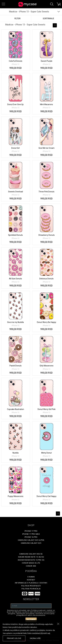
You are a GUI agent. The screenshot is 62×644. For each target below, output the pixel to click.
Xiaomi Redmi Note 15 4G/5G (31, 557)
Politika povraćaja (31, 589)
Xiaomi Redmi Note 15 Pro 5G (31, 560)
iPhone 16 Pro (31, 537)
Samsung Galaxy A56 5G (31, 554)
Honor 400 (31, 566)
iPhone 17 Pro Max (31, 534)
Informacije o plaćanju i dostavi (31, 583)
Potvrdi (31, 620)
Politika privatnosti (31, 586)
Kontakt (31, 580)
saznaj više (35, 638)
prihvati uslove (14, 638)
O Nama (31, 577)
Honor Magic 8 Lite (31, 563)
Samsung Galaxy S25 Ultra (31, 540)
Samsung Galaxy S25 (31, 543)
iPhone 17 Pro (31, 531)
